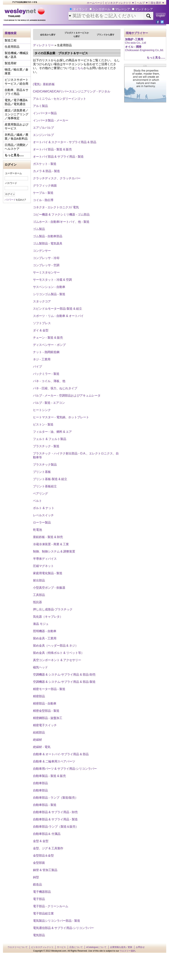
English (161, 16)
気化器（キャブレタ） (48, 617)
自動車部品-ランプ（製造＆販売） (56, 827)
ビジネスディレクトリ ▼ (120, 3)
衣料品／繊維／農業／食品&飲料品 (17, 137)
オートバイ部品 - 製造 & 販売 (52, 149)
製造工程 (11, 40)
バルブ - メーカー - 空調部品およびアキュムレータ (67, 396)
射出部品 (39, 580)
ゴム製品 (39, 229)
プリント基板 (42, 472)
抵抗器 (37, 602)
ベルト (37, 501)
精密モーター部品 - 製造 (49, 689)
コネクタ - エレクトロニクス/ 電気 (56, 207)
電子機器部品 (42, 892)
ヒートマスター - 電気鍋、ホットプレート (61, 417)
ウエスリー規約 (127, 951)
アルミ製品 (40, 106)
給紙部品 (39, 732)
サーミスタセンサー (46, 272)
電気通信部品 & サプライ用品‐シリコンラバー (64, 928)
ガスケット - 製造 (45, 164)
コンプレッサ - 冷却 (46, 258)
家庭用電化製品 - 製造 (48, 573)
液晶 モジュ (41, 624)
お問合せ (140, 947)
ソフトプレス (42, 323)
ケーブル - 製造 (43, 193)
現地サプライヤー (137, 33)
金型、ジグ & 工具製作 (48, 848)
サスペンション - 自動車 (49, 287)
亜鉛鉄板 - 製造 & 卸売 (48, 537)
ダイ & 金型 (41, 330)
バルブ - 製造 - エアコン (49, 403)
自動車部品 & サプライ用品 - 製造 (55, 819)
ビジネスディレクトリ (42, 947)
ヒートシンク (42, 410)
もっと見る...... (14, 155)
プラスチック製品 (45, 465)
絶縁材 (37, 740)
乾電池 (37, 530)
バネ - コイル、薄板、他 (49, 381)
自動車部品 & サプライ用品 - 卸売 (55, 812)
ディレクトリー (43, 45)
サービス (61, 947)
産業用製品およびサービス (17, 126)
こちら (79, 68)
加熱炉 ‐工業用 (134, 39)
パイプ (37, 367)
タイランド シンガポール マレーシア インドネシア (112, 9)
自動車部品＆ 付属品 (47, 834)
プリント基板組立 (45, 486)
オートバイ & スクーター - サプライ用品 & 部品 (65, 142)
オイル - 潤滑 (133, 47)
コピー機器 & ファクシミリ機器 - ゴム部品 (61, 215)
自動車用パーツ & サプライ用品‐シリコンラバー (65, 769)
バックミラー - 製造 (46, 374)
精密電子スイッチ (45, 725)
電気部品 (39, 935)
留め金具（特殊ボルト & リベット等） (59, 653)
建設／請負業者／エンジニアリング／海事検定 (17, 114)
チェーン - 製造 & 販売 (48, 338)
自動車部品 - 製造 (45, 805)
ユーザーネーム (13, 173)
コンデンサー (42, 251)
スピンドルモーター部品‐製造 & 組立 (58, 309)
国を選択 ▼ (157, 3)
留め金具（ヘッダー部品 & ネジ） (56, 646)
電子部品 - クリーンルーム (51, 906)
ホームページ (95, 3)
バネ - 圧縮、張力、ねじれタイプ (55, 388)
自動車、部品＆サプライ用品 (17, 92)
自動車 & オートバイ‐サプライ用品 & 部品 (61, 754)
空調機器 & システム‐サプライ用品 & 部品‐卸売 (64, 675)
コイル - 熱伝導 (43, 200)
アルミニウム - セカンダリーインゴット (60, 99)
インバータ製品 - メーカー (51, 120)
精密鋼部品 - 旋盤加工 (48, 718)
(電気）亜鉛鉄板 (44, 84)
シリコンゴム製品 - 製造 (49, 294)
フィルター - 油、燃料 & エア (52, 432)
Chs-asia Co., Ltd (136, 43)
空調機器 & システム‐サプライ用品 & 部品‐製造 (64, 682)
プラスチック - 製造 (46, 446)
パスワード (11, 183)
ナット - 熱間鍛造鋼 (46, 352)
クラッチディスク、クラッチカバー (57, 178)
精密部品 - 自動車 (45, 703)
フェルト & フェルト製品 (50, 439)
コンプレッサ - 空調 (46, 265)
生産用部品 (12, 47)
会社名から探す (48, 35)
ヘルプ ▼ (142, 3)
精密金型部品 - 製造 (46, 711)
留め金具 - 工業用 (45, 638)
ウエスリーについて (18, 947)
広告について (76, 947)
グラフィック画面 (45, 186)
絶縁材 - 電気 (42, 747)
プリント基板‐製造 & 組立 (50, 479)
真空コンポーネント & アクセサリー (57, 660)
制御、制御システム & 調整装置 (54, 551)
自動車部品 (40, 783)
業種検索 (11, 33)
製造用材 (11, 63)
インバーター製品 (45, 113)
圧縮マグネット (43, 566)
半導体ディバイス (45, 559)
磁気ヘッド (40, 667)
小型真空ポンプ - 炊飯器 (49, 588)
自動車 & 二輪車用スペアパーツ (54, 761)
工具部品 (39, 595)
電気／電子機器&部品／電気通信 (16, 102)
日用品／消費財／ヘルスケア (17, 147)
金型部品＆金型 (43, 856)
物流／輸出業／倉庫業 (17, 71)
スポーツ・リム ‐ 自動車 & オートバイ (58, 316)
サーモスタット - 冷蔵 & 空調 (52, 280)
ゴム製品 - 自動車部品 (48, 236)
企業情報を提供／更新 (121, 947)
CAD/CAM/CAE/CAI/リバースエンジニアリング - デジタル (72, 91)
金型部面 (39, 863)
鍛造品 (37, 884)
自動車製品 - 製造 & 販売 (50, 776)
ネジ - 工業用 (42, 359)
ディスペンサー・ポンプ (49, 345)
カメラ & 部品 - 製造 (47, 171)
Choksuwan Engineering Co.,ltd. (144, 50)
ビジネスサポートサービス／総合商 (17, 82)
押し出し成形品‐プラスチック (53, 609)
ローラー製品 (42, 522)
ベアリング (40, 494)
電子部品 (39, 899)
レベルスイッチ (43, 515)
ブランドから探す (106, 35)
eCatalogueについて (96, 947)
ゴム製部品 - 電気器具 (48, 243)
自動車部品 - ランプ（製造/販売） (56, 798)
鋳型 (36, 877)
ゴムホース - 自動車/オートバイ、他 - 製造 (61, 222)
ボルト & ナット (44, 508)
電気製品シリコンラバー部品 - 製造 (57, 921)
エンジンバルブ (43, 135)
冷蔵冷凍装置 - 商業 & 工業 (51, 544)
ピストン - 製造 (43, 424)
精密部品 (39, 696)
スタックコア (42, 301)
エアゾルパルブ (43, 128)
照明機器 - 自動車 (45, 631)
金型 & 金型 (41, 841)
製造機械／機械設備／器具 (17, 55)
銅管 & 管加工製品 (45, 870)
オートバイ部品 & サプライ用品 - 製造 (58, 157)
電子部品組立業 (43, 913)
